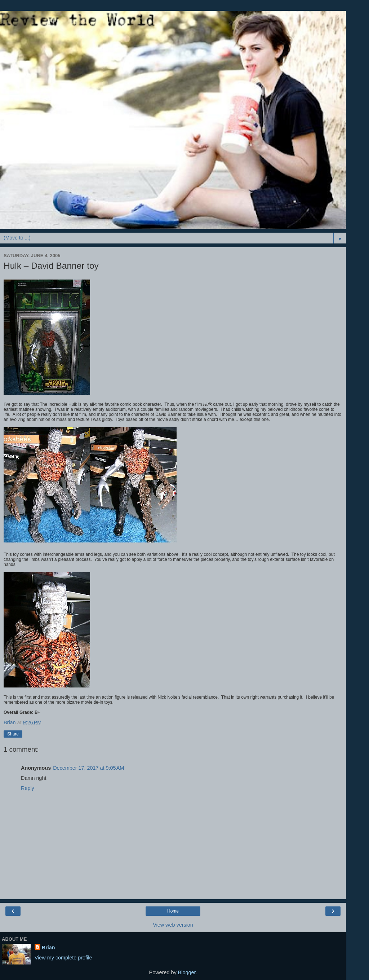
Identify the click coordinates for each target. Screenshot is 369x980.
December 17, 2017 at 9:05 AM (88, 768)
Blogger (187, 972)
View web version (173, 925)
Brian (48, 948)
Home (173, 911)
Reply (28, 788)
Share (13, 734)
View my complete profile (63, 958)
